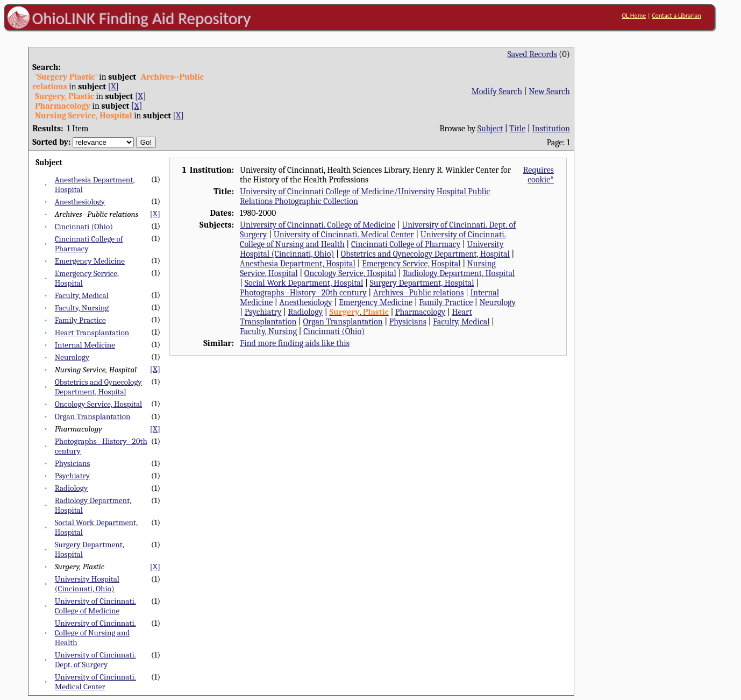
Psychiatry (72, 476)
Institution (551, 129)
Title (517, 129)
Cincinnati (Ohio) (84, 227)
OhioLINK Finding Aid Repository (142, 18)
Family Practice (80, 320)
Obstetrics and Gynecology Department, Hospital (98, 387)
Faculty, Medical (82, 295)
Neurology (72, 357)
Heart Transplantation (92, 333)
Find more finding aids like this (295, 343)
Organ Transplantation (93, 416)
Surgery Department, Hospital (422, 283)
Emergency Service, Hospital (411, 264)
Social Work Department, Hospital (304, 283)
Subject (490, 129)
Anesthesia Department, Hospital (298, 264)
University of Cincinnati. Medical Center (95, 682)
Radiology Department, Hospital (459, 273)
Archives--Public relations (419, 293)
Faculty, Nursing (82, 308)
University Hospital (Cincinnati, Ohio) (87, 584)
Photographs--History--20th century (303, 293)
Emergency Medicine (90, 261)
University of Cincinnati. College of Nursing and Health (95, 633)
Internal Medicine (85, 345)
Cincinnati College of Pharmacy (406, 244)
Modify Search (497, 91)
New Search (549, 91)
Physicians (73, 463)
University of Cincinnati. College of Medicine (95, 606)
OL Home (634, 16)
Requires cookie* (539, 175)
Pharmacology (420, 312)
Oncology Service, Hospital (98, 404)
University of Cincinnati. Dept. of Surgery (95, 660)
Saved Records (532, 54)
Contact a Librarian (676, 16)
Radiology (71, 488)
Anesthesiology (80, 202)
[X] (113, 87)
